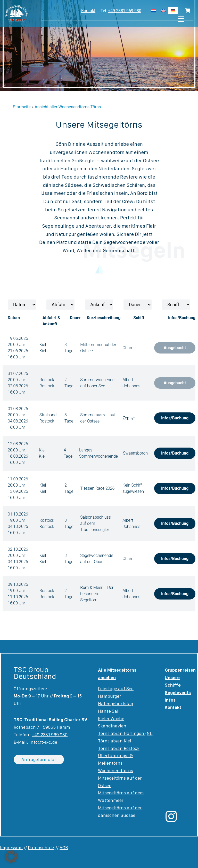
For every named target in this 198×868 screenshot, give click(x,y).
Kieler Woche (111, 719)
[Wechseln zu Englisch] (163, 11)
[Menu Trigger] (181, 19)
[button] (11, 857)
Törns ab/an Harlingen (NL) (126, 733)
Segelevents (178, 693)
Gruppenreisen (180, 670)
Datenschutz (41, 848)
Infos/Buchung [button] (175, 418)
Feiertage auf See (116, 689)
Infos (170, 700)
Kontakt (88, 11)
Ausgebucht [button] (175, 348)
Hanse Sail (109, 711)
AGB (64, 848)
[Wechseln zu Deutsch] (173, 11)
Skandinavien (112, 726)
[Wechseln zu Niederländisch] (153, 11)
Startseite (22, 107)
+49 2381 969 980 (125, 11)
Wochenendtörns (115, 771)
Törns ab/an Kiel (115, 741)
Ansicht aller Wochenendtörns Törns (68, 107)
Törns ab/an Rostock (119, 748)
